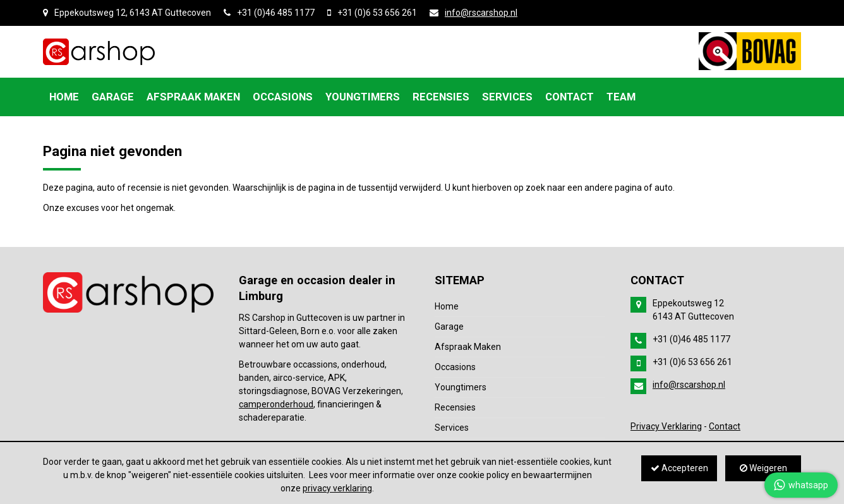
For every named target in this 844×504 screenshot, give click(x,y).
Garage (449, 327)
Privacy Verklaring (666, 426)
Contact (725, 426)
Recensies (455, 407)
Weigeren (763, 468)
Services (452, 428)
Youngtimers (461, 387)
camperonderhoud (276, 404)
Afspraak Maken (468, 347)
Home (447, 306)
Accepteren (679, 468)
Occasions (455, 367)
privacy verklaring (337, 488)
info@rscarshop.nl (481, 13)
